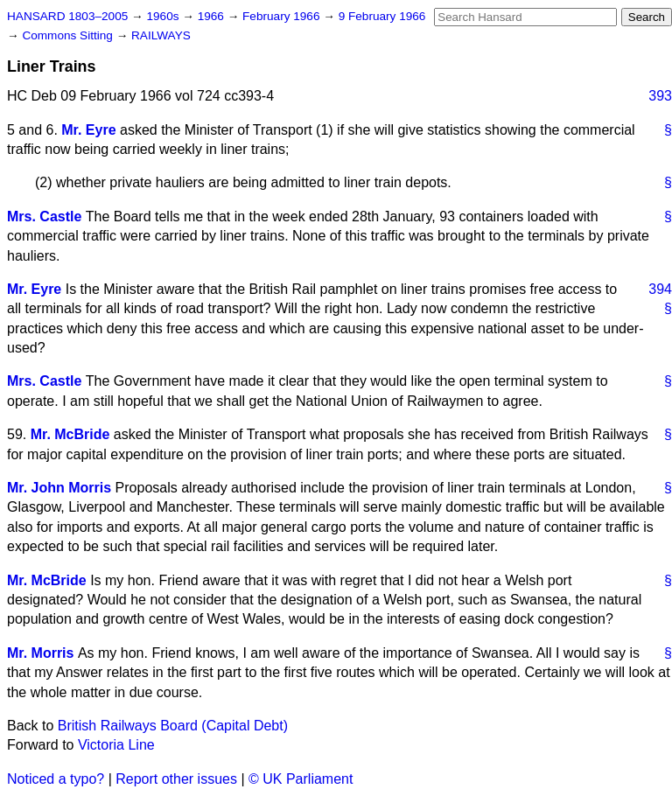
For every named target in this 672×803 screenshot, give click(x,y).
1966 (213, 16)
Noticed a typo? (56, 779)
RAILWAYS (161, 35)
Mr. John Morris (59, 488)
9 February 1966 (382, 16)
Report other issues (176, 779)
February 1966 (283, 16)
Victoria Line (116, 745)
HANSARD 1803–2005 (67, 16)
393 (660, 96)
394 (660, 289)
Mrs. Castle (44, 216)
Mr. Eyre (88, 130)
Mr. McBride (70, 434)
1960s (164, 16)
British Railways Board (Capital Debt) (173, 726)
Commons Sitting (69, 35)
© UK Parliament (301, 779)
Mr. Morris (40, 653)
